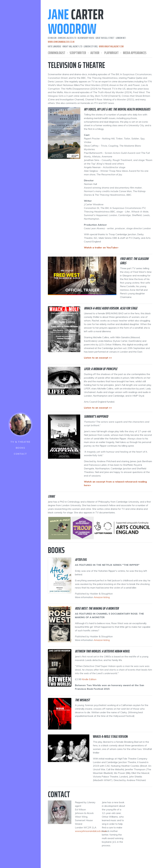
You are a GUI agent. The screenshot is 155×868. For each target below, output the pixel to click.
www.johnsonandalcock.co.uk (61, 42)
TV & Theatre (20, 442)
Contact (20, 454)
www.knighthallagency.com (111, 46)
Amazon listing (102, 597)
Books (20, 448)
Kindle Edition (89, 679)
